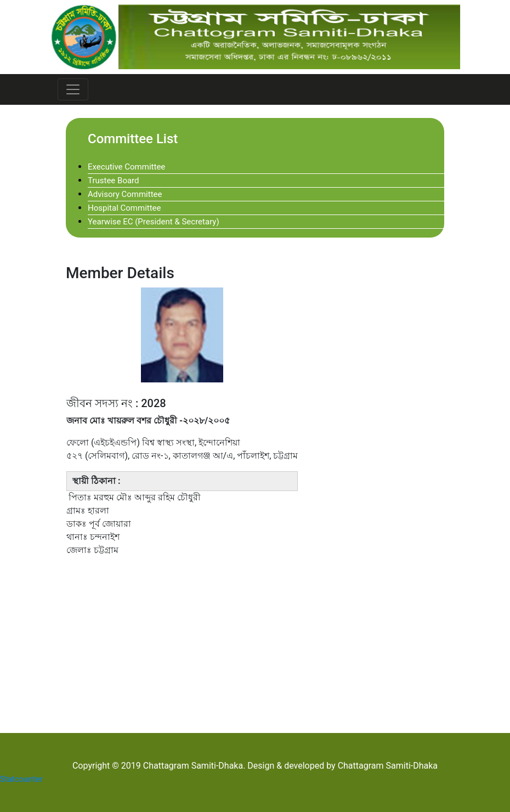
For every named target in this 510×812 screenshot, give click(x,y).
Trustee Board (114, 181)
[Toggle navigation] (73, 89)
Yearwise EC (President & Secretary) (154, 222)
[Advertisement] (255, 643)
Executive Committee (126, 167)
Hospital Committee (124, 208)
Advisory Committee (125, 194)
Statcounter (21, 779)
